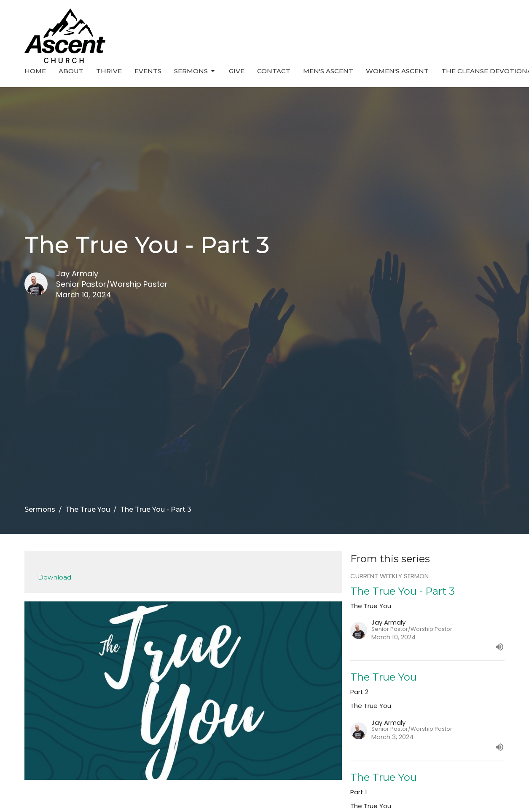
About (71, 71)
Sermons (195, 71)
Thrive (109, 71)
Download (55, 577)
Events (148, 71)
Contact (274, 71)
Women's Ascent (397, 71)
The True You (88, 509)
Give (237, 71)
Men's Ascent (328, 71)
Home (35, 71)
